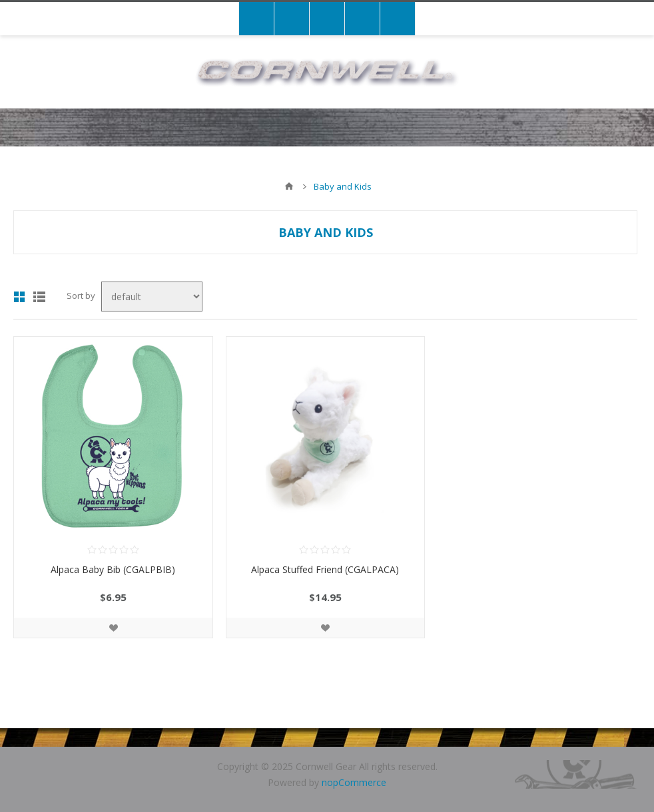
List (39, 297)
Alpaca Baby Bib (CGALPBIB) (113, 569)
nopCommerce (354, 782)
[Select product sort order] (152, 297)
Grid (19, 297)
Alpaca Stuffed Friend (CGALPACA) (325, 569)
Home (289, 186)
